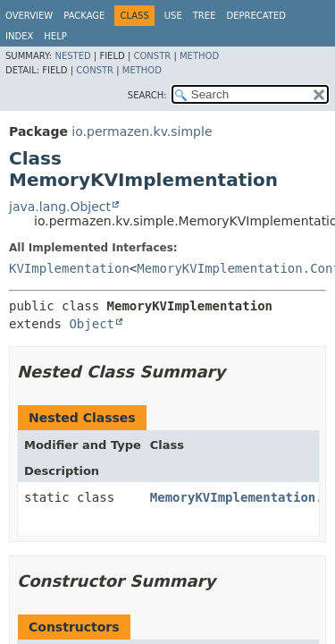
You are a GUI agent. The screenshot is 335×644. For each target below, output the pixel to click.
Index (19, 36)
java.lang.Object (60, 207)
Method (199, 56)
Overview (29, 16)
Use (173, 16)
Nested (72, 56)
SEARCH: (147, 95)
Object (92, 324)
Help (55, 36)
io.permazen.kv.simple (142, 131)
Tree (205, 16)
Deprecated (256, 16)
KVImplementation (69, 268)
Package (84, 16)
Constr (152, 56)
